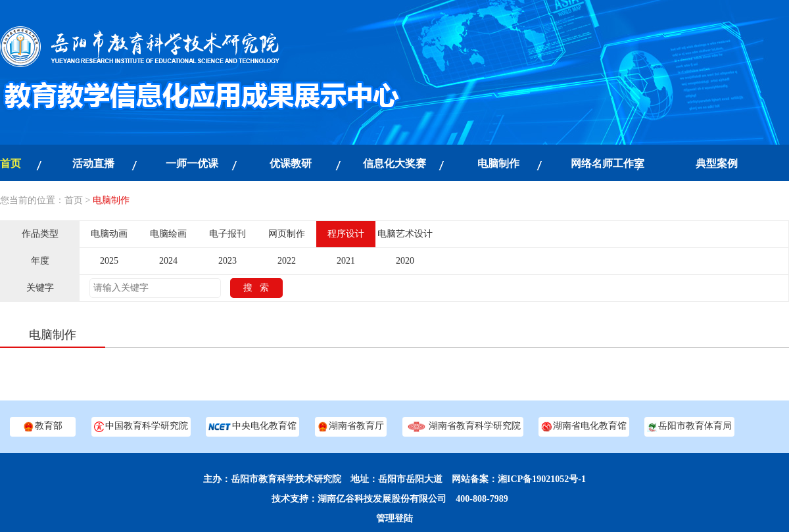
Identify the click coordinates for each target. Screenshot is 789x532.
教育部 (42, 427)
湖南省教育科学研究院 (463, 427)
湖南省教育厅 (351, 427)
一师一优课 (192, 163)
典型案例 (717, 163)
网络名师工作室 (608, 163)
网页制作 (287, 234)
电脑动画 (109, 234)
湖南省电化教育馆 (584, 427)
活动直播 (93, 163)
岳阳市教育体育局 (689, 427)
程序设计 (346, 234)
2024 (168, 261)
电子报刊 (227, 234)
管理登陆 (394, 519)
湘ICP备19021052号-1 (542, 479)
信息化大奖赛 (394, 163)
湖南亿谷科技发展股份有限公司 (382, 499)
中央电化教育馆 (252, 427)
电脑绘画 (168, 234)
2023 (227, 261)
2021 (346, 261)
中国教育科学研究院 (141, 427)
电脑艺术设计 (405, 234)
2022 (287, 261)
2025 (109, 261)
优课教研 (291, 163)
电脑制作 (498, 163)
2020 (405, 261)
